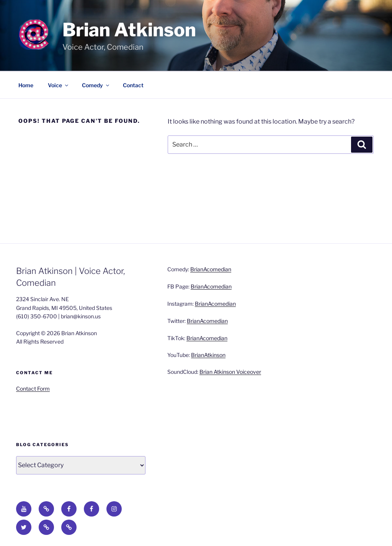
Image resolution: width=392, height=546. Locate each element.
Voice (59, 85)
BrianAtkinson (208, 355)
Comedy (96, 85)
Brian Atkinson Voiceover (230, 372)
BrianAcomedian (211, 269)
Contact (133, 85)
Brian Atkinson (129, 30)
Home (26, 85)
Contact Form (33, 389)
